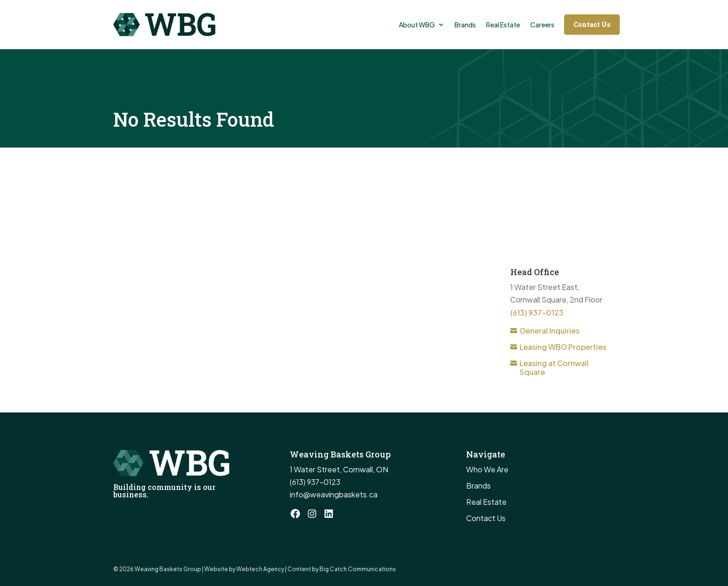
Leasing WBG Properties (563, 347)
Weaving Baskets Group (168, 569)
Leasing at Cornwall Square (554, 367)
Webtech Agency (260, 569)
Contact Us (592, 24)
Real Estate (503, 25)
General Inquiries (549, 331)
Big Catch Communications (358, 569)
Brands (465, 25)
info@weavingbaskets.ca (334, 494)
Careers (542, 25)
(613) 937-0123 (537, 312)
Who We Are (487, 469)
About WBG (417, 25)
